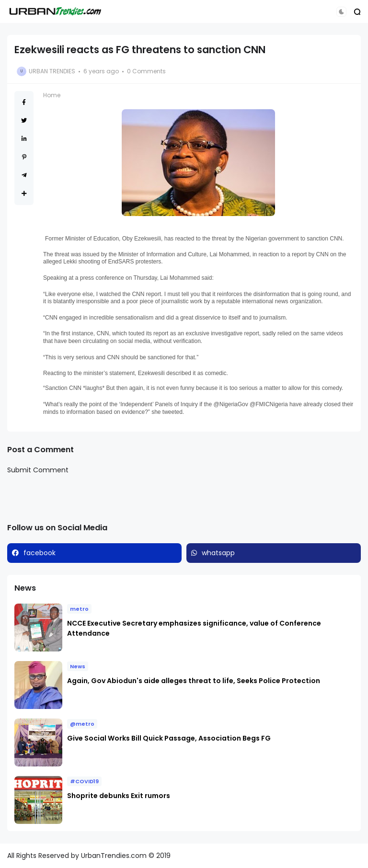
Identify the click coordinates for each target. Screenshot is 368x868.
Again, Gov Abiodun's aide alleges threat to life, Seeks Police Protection (194, 681)
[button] (341, 12)
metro (79, 609)
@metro (82, 724)
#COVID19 (84, 781)
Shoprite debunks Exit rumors (119, 796)
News (78, 666)
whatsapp (218, 553)
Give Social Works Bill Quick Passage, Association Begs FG (169, 738)
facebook (40, 553)
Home (52, 95)
